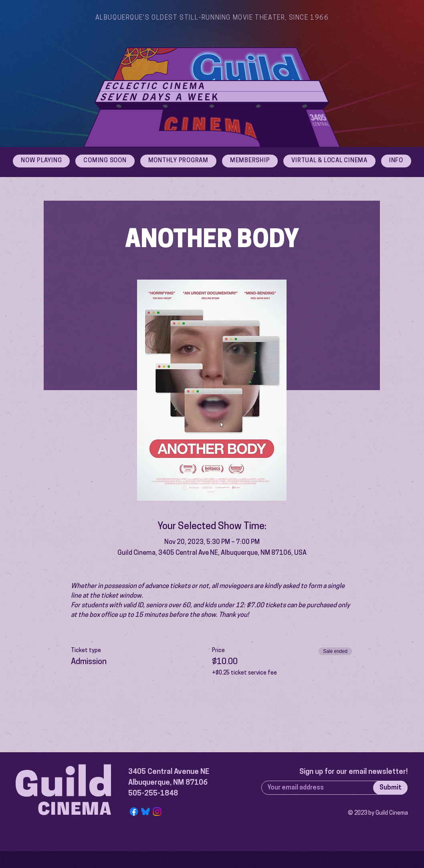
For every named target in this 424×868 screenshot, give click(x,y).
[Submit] (390, 788)
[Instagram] (157, 812)
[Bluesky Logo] (145, 812)
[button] (396, 161)
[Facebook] (134, 812)
